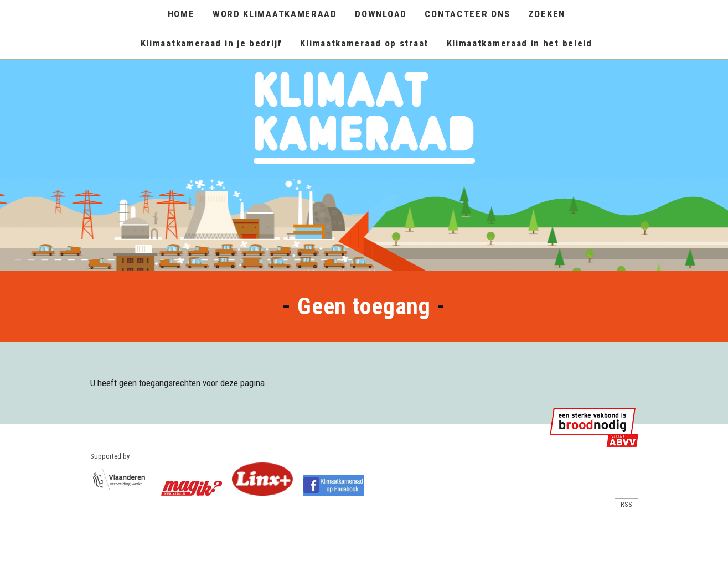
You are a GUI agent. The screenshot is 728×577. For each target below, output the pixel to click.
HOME (181, 14)
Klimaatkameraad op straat (364, 43)
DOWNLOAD (381, 14)
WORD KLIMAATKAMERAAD (275, 14)
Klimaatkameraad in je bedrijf (211, 43)
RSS (626, 504)
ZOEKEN (547, 14)
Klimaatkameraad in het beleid (520, 43)
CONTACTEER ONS (467, 14)
